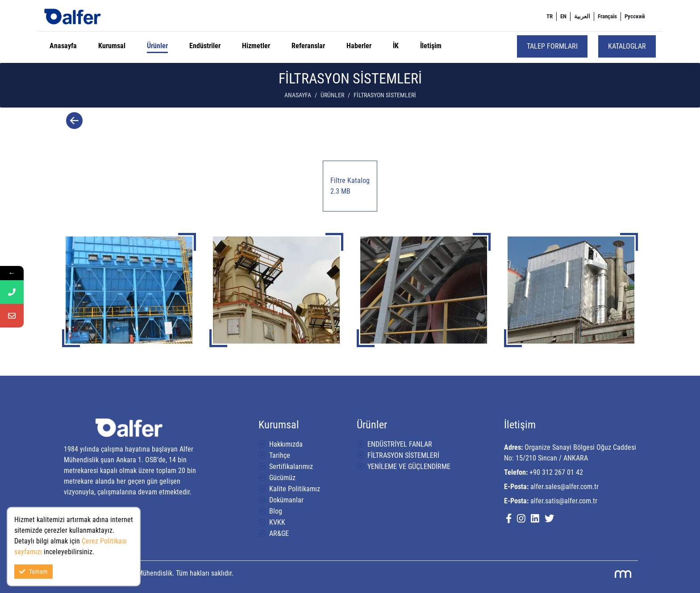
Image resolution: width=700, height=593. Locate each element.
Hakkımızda (286, 444)
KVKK (277, 522)
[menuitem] (550, 17)
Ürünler (157, 46)
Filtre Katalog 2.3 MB (350, 186)
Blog (276, 511)
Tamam (33, 572)
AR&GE (279, 533)
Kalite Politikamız (295, 489)
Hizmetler (256, 46)
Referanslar (308, 46)
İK (396, 46)
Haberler (359, 46)
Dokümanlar (286, 500)
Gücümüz (282, 478)
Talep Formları (552, 46)
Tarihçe (280, 455)
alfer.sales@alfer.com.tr (565, 487)
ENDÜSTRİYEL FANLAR (400, 444)
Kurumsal (112, 46)
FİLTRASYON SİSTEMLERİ (403, 455)
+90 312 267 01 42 (556, 472)
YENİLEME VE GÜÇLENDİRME (409, 467)
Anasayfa (63, 46)
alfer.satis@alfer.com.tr (564, 501)
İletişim (431, 46)
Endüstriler (205, 46)
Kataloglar (627, 46)
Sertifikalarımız (291, 467)
